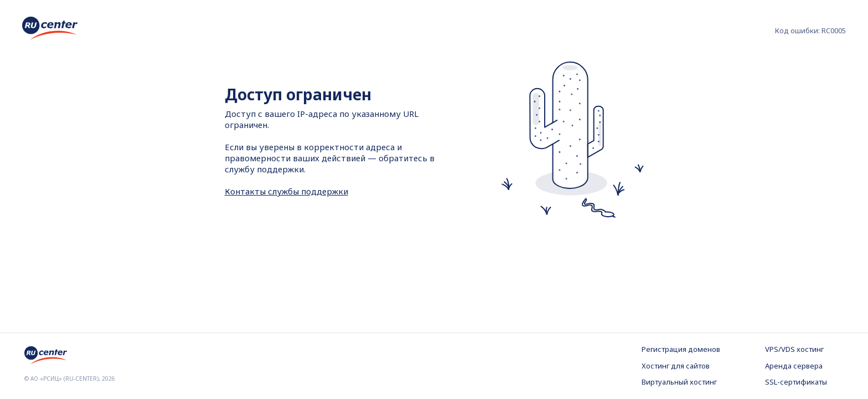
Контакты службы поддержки (286, 191)
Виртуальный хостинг (679, 382)
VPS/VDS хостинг (794, 349)
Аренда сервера (794, 366)
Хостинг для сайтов (676, 366)
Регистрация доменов (681, 349)
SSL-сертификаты (796, 382)
